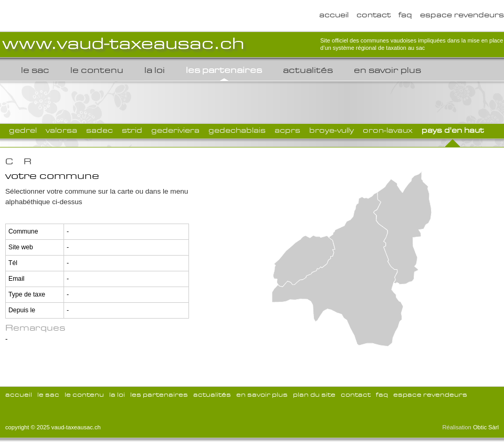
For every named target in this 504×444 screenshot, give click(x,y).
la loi (155, 70)
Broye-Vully (332, 130)
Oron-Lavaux (388, 130)
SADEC (99, 130)
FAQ (405, 15)
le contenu (97, 70)
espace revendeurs (462, 15)
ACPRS (287, 130)
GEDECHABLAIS (237, 130)
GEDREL (23, 130)
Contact (374, 15)
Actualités (308, 70)
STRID (132, 130)
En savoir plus (387, 70)
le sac (35, 70)
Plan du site (314, 395)
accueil (334, 15)
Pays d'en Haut (453, 130)
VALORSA (61, 130)
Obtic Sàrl (486, 427)
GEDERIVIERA (175, 130)
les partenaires (224, 70)
